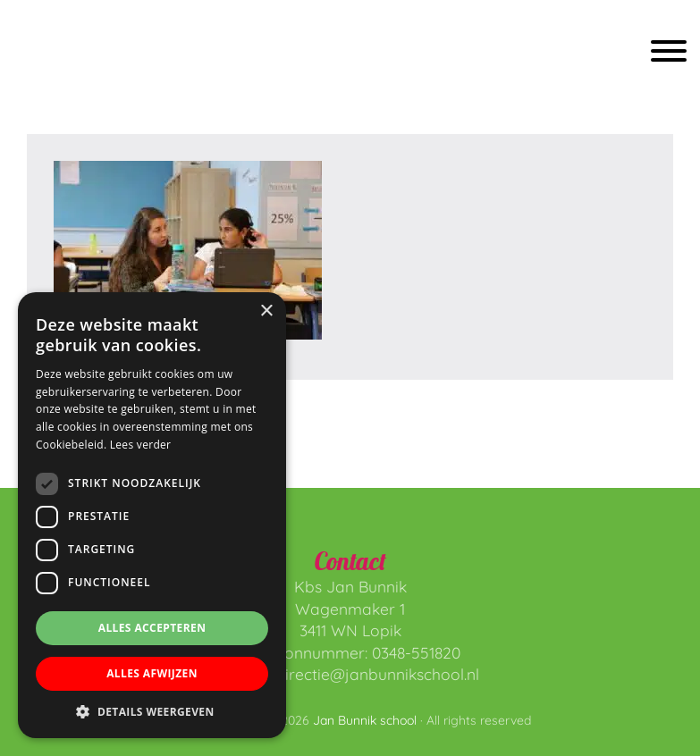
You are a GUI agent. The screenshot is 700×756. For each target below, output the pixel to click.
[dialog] (152, 515)
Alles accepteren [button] (152, 628)
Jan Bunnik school (77, 55)
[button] (152, 711)
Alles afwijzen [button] (152, 673)
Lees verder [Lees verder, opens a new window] (141, 445)
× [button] (266, 311)
